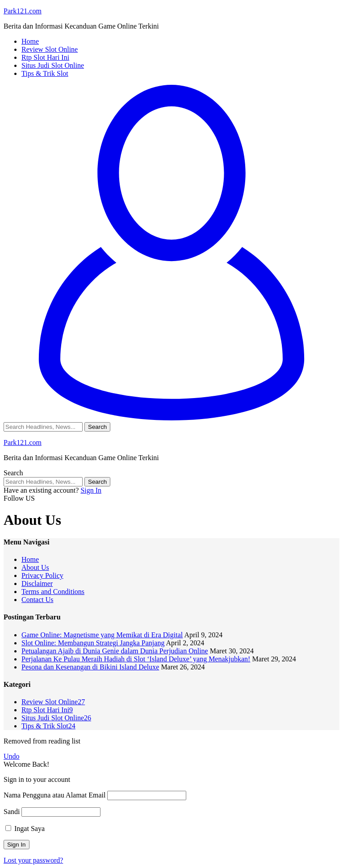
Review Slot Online (53, 702)
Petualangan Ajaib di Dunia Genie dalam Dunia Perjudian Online (115, 651)
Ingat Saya (25, 829)
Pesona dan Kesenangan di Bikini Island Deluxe (90, 667)
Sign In (91, 490)
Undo (12, 756)
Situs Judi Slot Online (56, 718)
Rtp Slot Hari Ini (47, 710)
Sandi (12, 812)
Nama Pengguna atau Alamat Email (54, 795)
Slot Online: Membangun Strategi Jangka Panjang (93, 643)
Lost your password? (33, 860)
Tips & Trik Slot (48, 726)
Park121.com (23, 11)
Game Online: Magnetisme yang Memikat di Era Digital (102, 635)
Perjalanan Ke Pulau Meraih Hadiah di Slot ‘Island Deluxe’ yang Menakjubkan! (136, 659)
